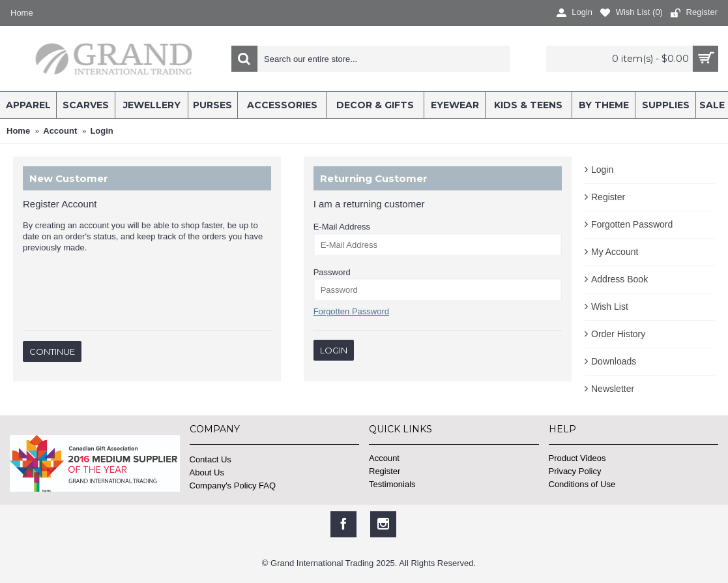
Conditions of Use (582, 484)
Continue (52, 351)
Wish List (610, 306)
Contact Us (211, 459)
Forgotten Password (632, 224)
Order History (618, 334)
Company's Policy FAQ (233, 486)
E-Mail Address (342, 227)
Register (608, 197)
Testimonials (392, 484)
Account (384, 458)
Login (602, 170)
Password (332, 272)
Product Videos (577, 458)
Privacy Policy (575, 471)
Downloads (614, 361)
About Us (207, 472)
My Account (615, 252)
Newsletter (613, 389)
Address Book (619, 279)
